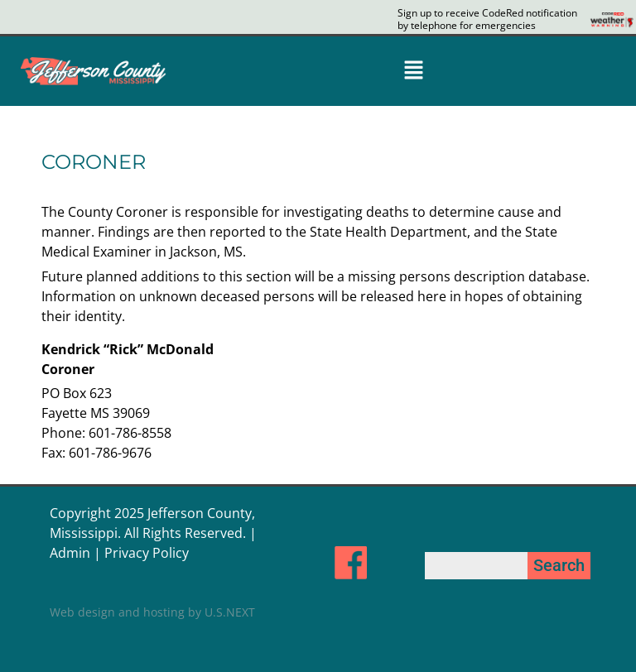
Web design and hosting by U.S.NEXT (152, 612)
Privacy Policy (147, 553)
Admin (70, 553)
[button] (413, 71)
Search (559, 565)
